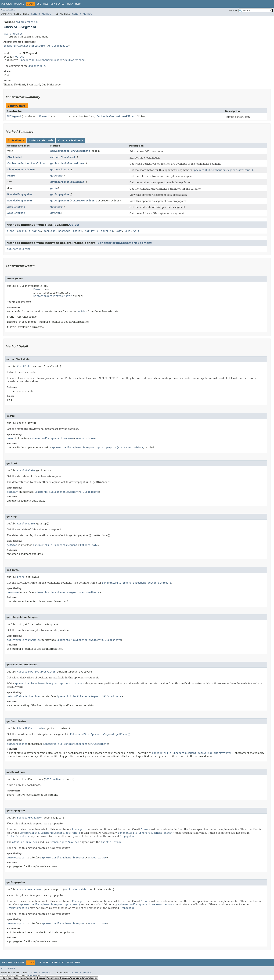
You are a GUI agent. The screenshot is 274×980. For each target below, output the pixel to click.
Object (20, 57)
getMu (54, 188)
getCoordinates (61, 170)
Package (19, 4)
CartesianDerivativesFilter (116, 116)
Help (78, 4)
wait (119, 231)
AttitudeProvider (83, 201)
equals (22, 231)
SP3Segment (14, 116)
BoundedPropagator (20, 194)
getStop (55, 213)
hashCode (64, 231)
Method (47, 14)
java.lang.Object (13, 34)
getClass (50, 231)
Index (70, 4)
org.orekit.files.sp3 (27, 22)
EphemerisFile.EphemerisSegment (26, 46)
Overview (7, 4)
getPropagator (60, 194)
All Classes (8, 10)
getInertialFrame (19, 249)
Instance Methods (41, 140)
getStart (56, 207)
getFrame (56, 176)
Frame (43, 116)
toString (107, 231)
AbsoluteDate (16, 207)
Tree (46, 4)
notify (77, 231)
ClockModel (15, 157)
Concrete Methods (71, 140)
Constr (35, 14)
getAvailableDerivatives (67, 163)
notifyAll (92, 231)
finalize (35, 231)
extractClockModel (63, 157)
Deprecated (57, 4)
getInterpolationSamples (67, 182)
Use (39, 4)
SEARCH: (233, 10)
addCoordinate (60, 151)
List (10, 170)
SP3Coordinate (59, 46)
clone (10, 231)
